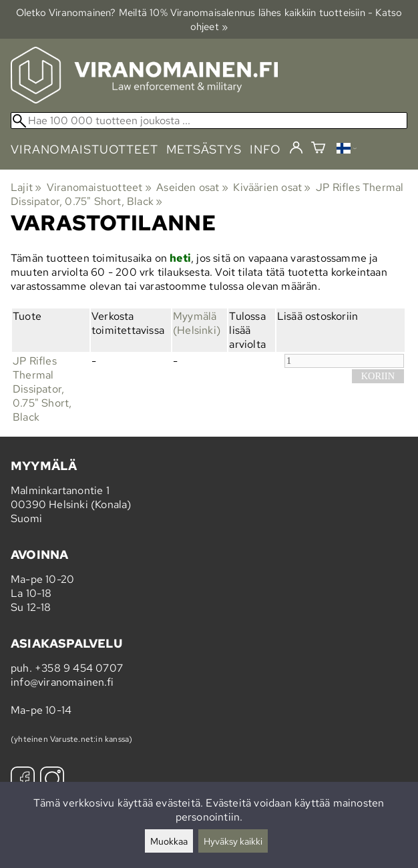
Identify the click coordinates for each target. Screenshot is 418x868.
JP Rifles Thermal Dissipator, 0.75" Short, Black (42, 389)
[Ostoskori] (318, 149)
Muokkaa (169, 841)
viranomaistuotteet (84, 149)
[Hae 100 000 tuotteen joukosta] (209, 121)
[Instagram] (52, 780)
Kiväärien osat (272, 187)
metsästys (204, 149)
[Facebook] (23, 780)
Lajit (26, 187)
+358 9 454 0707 (79, 668)
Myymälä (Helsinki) (197, 323)
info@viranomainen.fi (62, 682)
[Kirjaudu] (296, 148)
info (265, 149)
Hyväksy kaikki (233, 841)
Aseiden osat (192, 187)
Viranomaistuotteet (99, 187)
